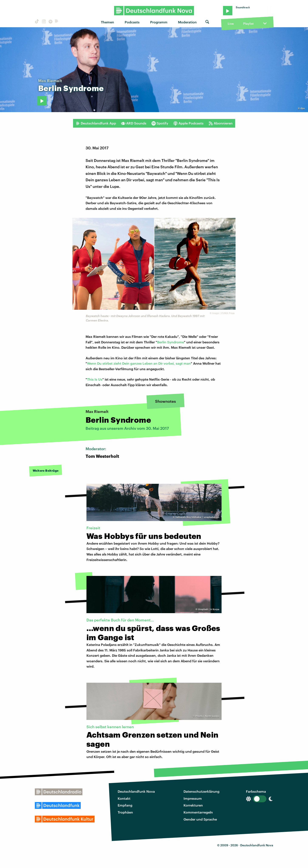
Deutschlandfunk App (96, 123)
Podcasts (132, 22)
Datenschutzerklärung (201, 791)
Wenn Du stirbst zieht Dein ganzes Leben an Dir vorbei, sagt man (139, 363)
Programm (159, 22)
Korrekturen (193, 805)
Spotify (160, 123)
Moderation (187, 22)
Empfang (125, 805)
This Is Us (95, 379)
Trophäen (125, 812)
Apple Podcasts (188, 123)
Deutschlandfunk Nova (136, 791)
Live (231, 24)
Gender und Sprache (200, 819)
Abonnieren (221, 123)
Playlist (248, 24)
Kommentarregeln (198, 812)
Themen (107, 22)
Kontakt (124, 798)
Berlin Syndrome (171, 342)
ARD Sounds (134, 123)
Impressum (193, 798)
